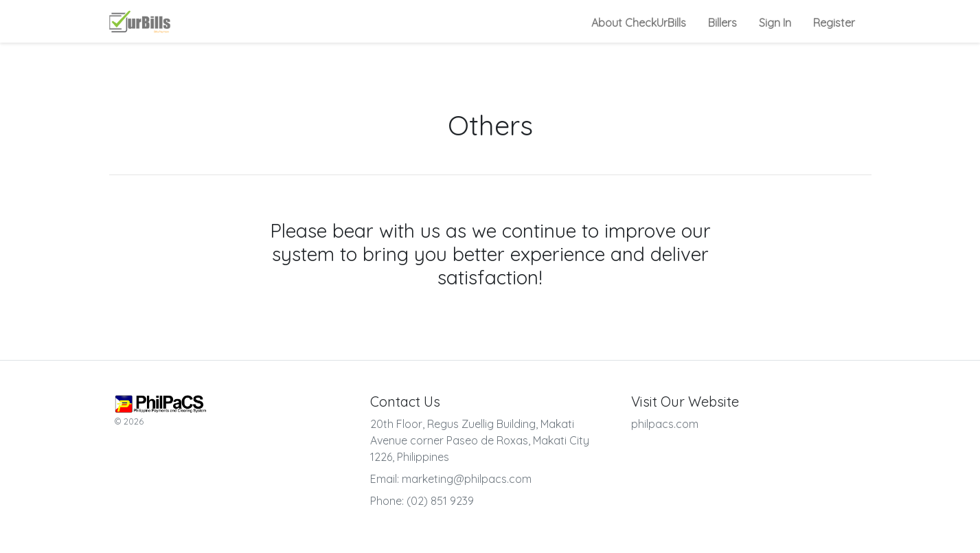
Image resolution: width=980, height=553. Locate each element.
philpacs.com (665, 424)
